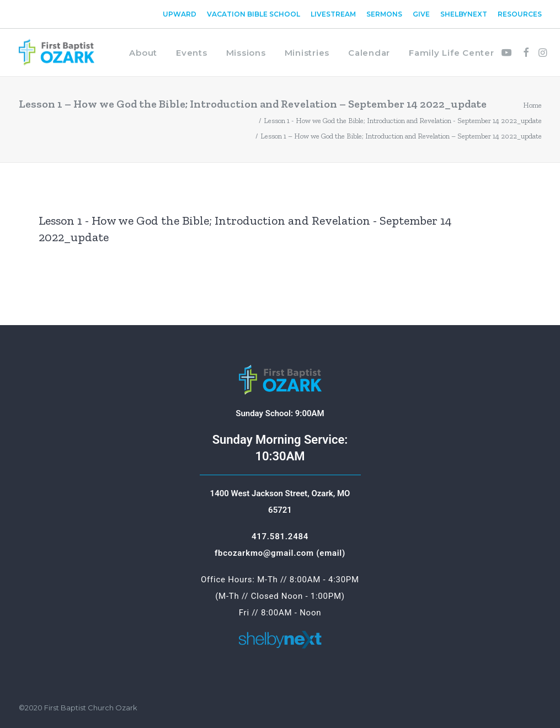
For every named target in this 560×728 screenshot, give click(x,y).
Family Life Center (452, 53)
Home (532, 105)
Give (421, 14)
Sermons (384, 14)
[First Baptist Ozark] (57, 52)
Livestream (333, 14)
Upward (180, 14)
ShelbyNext (464, 14)
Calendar (369, 53)
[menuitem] (182, 14)
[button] (508, 52)
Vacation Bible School (254, 14)
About (143, 53)
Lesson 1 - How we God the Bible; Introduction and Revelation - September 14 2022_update (403, 121)
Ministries (307, 53)
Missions (246, 53)
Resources (520, 14)
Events (192, 53)
